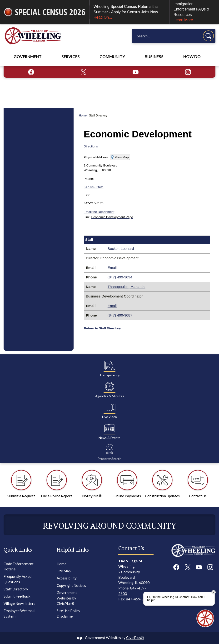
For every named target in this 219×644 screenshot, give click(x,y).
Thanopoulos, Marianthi (127, 287)
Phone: (89, 179)
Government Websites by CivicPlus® (67, 598)
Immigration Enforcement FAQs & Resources (194, 12)
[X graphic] (83, 72)
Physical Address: (96, 157)
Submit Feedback (17, 596)
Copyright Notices (71, 585)
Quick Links (18, 550)
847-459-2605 (94, 187)
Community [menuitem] (112, 57)
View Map (122, 157)
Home (83, 116)
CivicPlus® (135, 638)
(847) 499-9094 (120, 277)
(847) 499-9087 (120, 315)
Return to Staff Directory (102, 328)
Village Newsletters (19, 604)
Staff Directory (16, 589)
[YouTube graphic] (136, 72)
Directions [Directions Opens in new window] (91, 146)
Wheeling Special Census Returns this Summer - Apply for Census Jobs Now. (129, 12)
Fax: (87, 195)
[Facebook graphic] (31, 72)
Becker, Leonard (121, 249)
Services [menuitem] (71, 57)
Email (112, 268)
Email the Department (99, 212)
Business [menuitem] (154, 57)
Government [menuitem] (28, 57)
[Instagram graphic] (188, 72)
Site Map (64, 571)
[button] (208, 36)
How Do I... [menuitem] (194, 57)
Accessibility (67, 578)
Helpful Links (73, 550)
